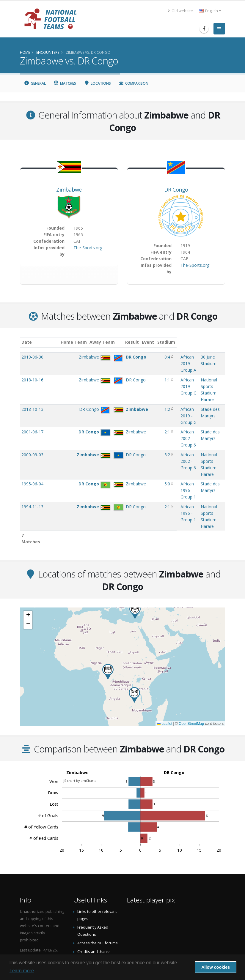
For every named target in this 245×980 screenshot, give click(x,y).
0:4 (139, 357)
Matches (65, 83)
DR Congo (176, 190)
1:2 (139, 390)
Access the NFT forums (98, 883)
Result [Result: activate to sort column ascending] (140, 342)
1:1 (139, 373)
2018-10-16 (32, 373)
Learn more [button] (22, 971)
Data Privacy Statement (98, 925)
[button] (134, 635)
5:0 (139, 438)
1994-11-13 (32, 454)
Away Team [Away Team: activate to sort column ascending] (108, 342)
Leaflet (165, 664)
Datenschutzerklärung (97, 916)
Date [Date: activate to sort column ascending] (27, 342)
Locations (97, 83)
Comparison (134, 83)
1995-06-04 (32, 438)
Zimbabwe (69, 190)
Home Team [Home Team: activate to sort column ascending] (79, 342)
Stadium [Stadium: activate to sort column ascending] (191, 342)
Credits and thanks (94, 892)
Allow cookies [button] (216, 967)
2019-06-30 (32, 357)
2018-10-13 (32, 390)
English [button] (210, 11)
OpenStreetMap (191, 664)
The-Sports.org (88, 248)
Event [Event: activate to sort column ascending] (156, 342)
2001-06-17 (32, 406)
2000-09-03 (32, 422)
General (35, 83)
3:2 (139, 422)
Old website (180, 11)
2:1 (139, 406)
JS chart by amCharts (80, 721)
